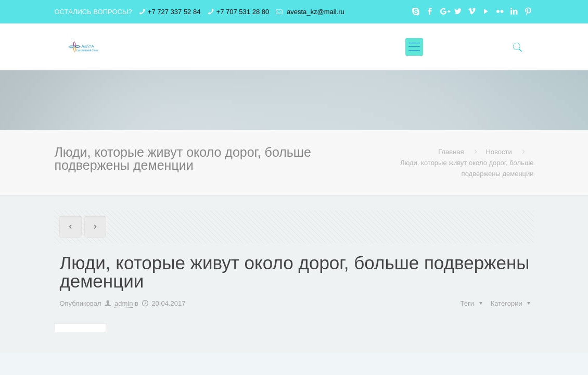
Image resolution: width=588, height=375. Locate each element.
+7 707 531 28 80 (243, 12)
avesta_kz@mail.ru (314, 12)
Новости (498, 152)
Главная (451, 152)
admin (124, 303)
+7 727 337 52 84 (174, 12)
